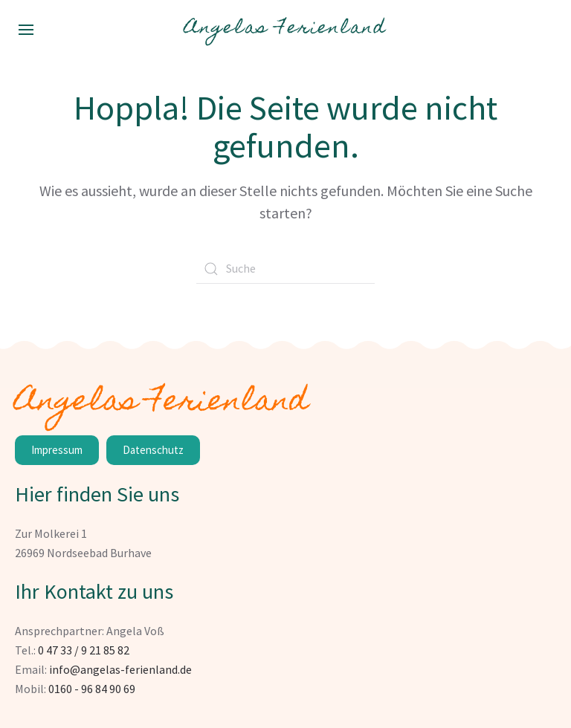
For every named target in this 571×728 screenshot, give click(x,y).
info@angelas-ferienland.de (120, 669)
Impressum (57, 450)
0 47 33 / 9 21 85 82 (84, 650)
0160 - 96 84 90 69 (92, 689)
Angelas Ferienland (285, 29)
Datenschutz (153, 450)
